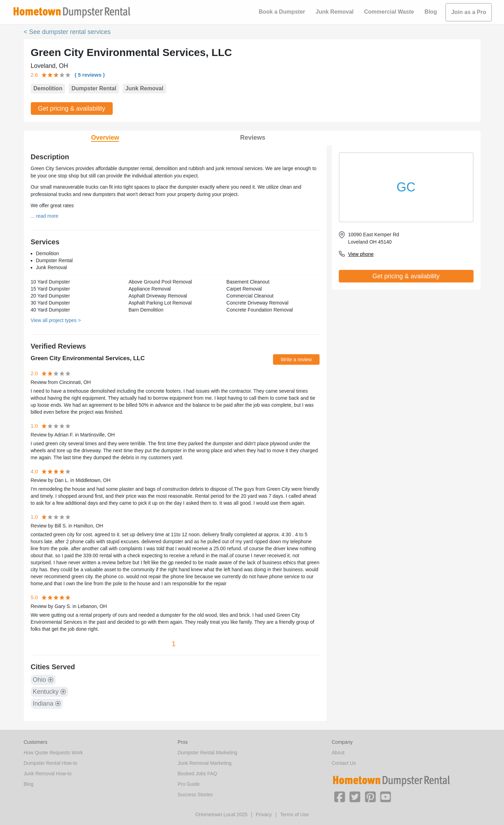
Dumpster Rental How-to (51, 763)
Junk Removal (335, 12)
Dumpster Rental (94, 88)
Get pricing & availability (72, 109)
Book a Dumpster (282, 12)
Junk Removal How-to (48, 774)
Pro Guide (189, 784)
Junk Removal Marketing (205, 763)
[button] (339, 796)
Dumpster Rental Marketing (208, 753)
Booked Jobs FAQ (198, 774)
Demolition (48, 88)
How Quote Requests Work (53, 753)
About (338, 753)
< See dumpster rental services (67, 32)
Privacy (264, 814)
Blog (431, 12)
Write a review (296, 359)
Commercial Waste (389, 12)
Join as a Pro (469, 12)
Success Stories (195, 795)
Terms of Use (294, 814)
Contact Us (344, 763)
